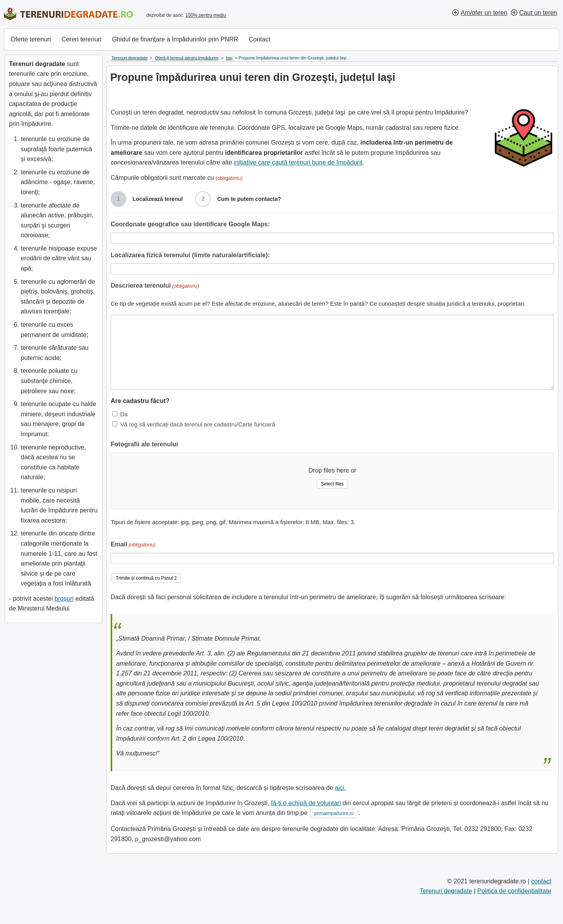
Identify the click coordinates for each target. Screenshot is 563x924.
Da (124, 414)
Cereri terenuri (81, 39)
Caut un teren (538, 13)
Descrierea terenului (155, 286)
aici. (341, 788)
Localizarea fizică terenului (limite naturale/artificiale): (190, 255)
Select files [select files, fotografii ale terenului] (332, 484)
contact (541, 881)
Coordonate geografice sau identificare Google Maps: (190, 224)
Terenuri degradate (446, 891)
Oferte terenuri (31, 39)
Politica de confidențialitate (514, 891)
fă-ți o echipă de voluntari (306, 803)
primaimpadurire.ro (334, 813)
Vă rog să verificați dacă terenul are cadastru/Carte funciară (197, 424)
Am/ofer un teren (484, 13)
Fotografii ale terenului (144, 444)
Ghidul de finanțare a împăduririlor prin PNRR (175, 39)
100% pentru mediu (206, 15)
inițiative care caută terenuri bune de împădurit (298, 162)
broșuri (64, 599)
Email (133, 545)
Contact (259, 39)
